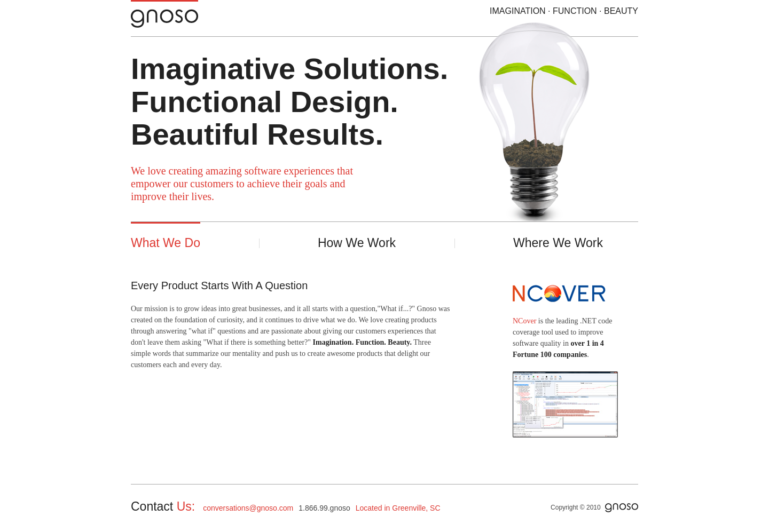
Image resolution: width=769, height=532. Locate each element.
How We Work (357, 243)
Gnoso (181, 14)
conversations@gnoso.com (248, 508)
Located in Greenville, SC (398, 508)
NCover (524, 321)
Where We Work (558, 243)
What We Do (166, 243)
